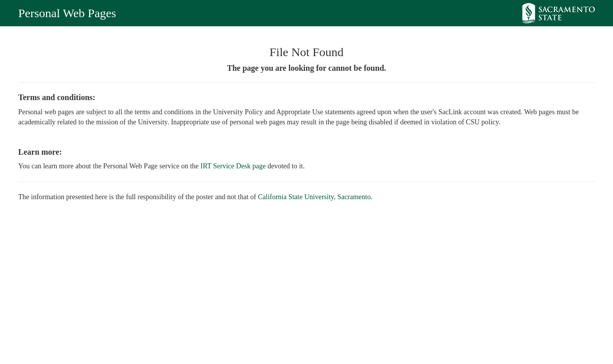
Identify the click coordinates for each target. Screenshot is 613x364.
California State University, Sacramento (314, 197)
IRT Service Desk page (233, 166)
